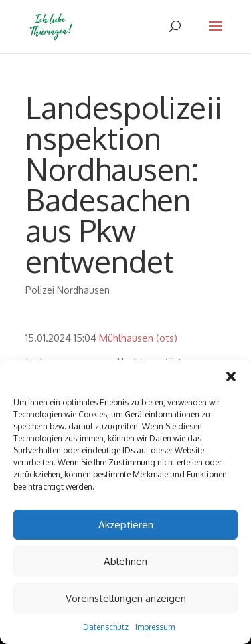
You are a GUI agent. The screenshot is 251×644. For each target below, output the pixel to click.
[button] (231, 377)
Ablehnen (125, 561)
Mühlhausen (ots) (138, 338)
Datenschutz (106, 627)
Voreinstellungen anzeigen (126, 598)
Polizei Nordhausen (68, 290)
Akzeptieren (126, 525)
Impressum (155, 627)
